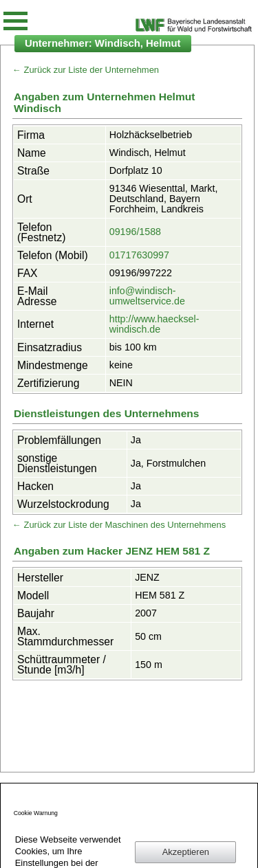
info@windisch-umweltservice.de (147, 296)
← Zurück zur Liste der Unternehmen (86, 70)
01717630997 (139, 255)
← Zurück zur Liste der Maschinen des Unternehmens (119, 525)
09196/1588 (135, 232)
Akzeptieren (186, 852)
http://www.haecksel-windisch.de (154, 324)
